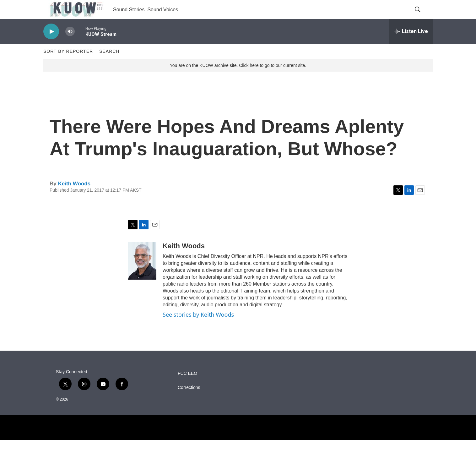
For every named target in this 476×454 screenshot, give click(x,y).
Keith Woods (74, 198)
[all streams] (411, 46)
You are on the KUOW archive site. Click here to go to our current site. (238, 79)
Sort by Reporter (68, 65)
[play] (51, 46)
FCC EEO (187, 388)
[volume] (70, 46)
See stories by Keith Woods (198, 329)
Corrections (189, 402)
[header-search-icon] (423, 17)
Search (109, 65)
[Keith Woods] (142, 275)
